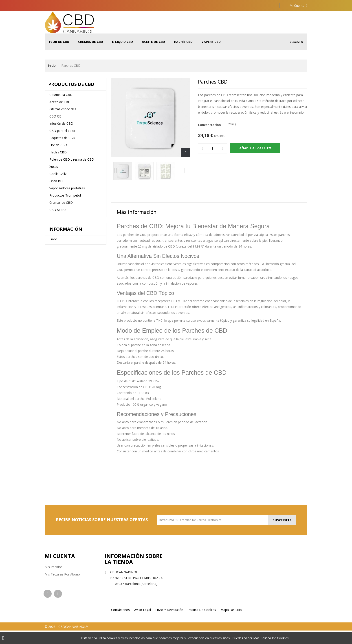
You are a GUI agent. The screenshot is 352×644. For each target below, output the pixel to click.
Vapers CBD (211, 42)
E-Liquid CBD (122, 42)
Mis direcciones (56, 582)
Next (185, 172)
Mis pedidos (54, 567)
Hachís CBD (183, 42)
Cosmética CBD (61, 97)
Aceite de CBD (153, 42)
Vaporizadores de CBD (66, 326)
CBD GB (55, 119)
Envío (53, 358)
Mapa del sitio (231, 623)
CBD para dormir (62, 227)
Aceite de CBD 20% (64, 269)
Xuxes (54, 169)
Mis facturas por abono (62, 574)
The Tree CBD (60, 234)
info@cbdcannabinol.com (129, 596)
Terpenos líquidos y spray (68, 276)
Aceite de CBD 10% (64, 220)
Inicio (52, 65)
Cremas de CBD (91, 42)
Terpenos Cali (59, 283)
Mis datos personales (61, 589)
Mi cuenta (60, 556)
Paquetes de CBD (62, 141)
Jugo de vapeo (60, 297)
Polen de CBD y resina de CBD (72, 162)
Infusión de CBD (61, 126)
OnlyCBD (56, 184)
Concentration (210, 125)
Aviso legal (57, 364)
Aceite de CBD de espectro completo (69, 258)
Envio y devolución (169, 623)
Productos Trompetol (65, 198)
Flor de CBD (59, 42)
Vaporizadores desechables (69, 319)
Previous (116, 172)
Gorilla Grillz (58, 176)
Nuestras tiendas (62, 371)
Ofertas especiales (63, 112)
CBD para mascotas (64, 312)
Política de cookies (202, 623)
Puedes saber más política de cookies (261, 638)
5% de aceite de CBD (65, 248)
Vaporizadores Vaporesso (68, 290)
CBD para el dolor (62, 133)
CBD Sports (58, 212)
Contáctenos (120, 623)
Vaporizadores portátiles (67, 191)
